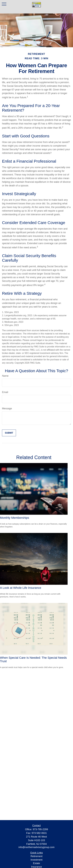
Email (5, 392)
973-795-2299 (40, 829)
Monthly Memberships (15, 518)
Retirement (36, 856)
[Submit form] (9, 433)
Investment (36, 860)
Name (5, 376)
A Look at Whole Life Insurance (21, 588)
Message (7, 408)
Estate (36, 863)
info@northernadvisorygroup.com (36, 847)
